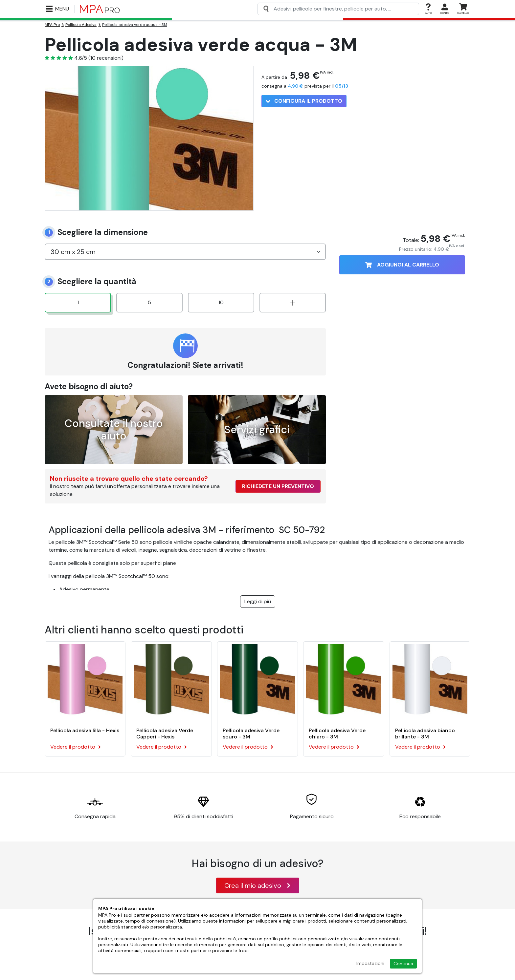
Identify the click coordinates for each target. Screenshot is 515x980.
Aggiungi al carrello (402, 265)
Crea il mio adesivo (258, 885)
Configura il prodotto (304, 101)
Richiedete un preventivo (278, 486)
